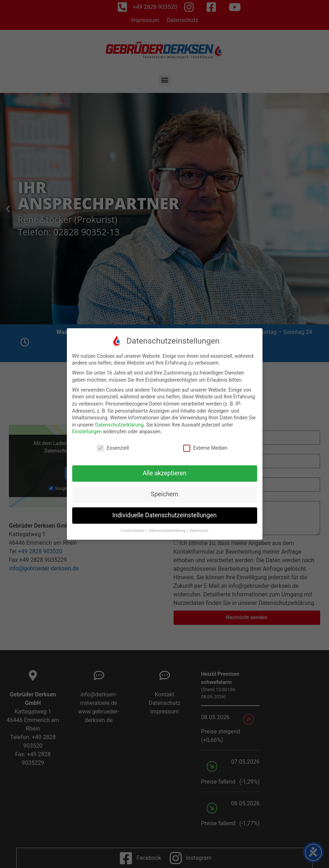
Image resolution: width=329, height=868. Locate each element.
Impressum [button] (199, 531)
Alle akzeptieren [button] (165, 473)
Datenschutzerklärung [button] (168, 531)
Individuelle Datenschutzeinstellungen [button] (164, 515)
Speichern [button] (164, 494)
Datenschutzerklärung (119, 425)
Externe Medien (205, 448)
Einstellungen (87, 432)
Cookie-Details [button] (133, 531)
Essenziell (113, 448)
